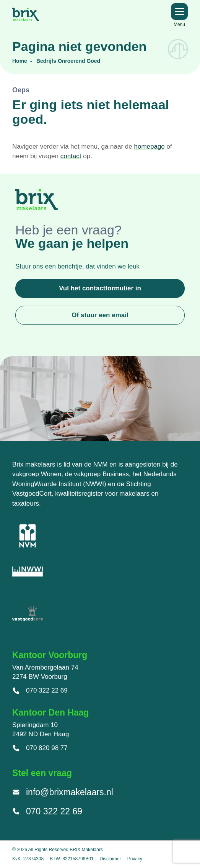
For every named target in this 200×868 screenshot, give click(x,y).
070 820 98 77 (40, 748)
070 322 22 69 (40, 691)
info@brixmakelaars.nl (63, 792)
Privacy (135, 859)
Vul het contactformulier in (100, 288)
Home (20, 61)
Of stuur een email (100, 315)
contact (71, 156)
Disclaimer (111, 859)
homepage (149, 147)
